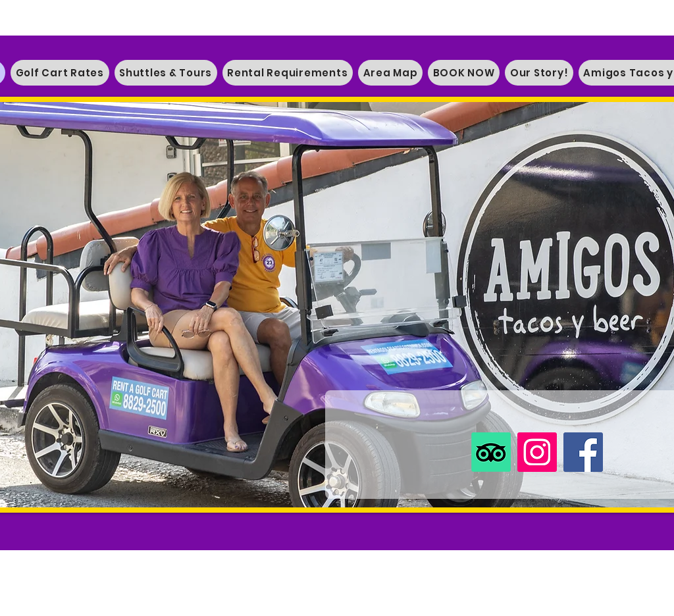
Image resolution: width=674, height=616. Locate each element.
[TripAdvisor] (491, 452)
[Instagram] (537, 452)
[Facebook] (583, 452)
